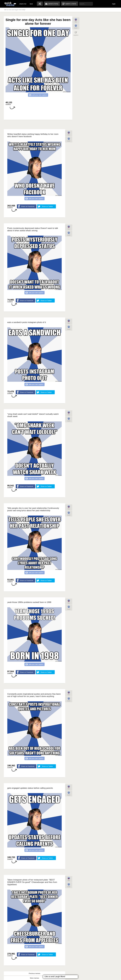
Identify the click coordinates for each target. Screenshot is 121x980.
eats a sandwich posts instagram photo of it (27, 322)
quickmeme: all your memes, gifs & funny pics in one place (10, 4)
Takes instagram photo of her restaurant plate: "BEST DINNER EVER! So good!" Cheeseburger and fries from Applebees (32, 882)
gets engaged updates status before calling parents (30, 788)
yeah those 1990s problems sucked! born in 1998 (29, 602)
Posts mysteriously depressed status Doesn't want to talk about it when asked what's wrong (33, 229)
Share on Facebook (28, 206)
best (31, 4)
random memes (40, 4)
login (114, 4)
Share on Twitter (47, 206)
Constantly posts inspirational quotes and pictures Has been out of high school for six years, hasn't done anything (34, 695)
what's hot (23, 4)
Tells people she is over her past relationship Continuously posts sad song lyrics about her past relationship (33, 509)
